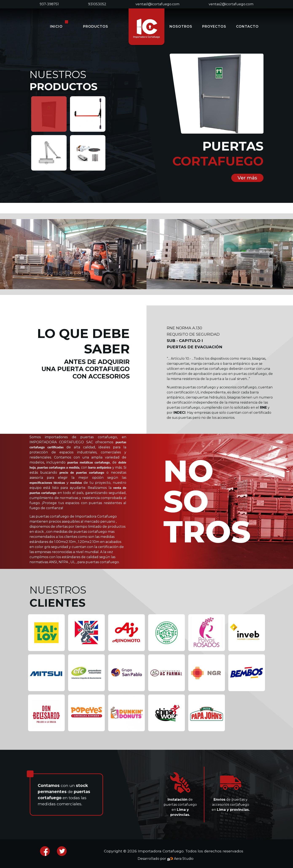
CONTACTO (247, 26)
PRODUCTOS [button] (96, 26)
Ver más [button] (247, 178)
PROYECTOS (214, 26)
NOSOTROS (181, 26)
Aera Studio (180, 859)
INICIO (56, 26)
